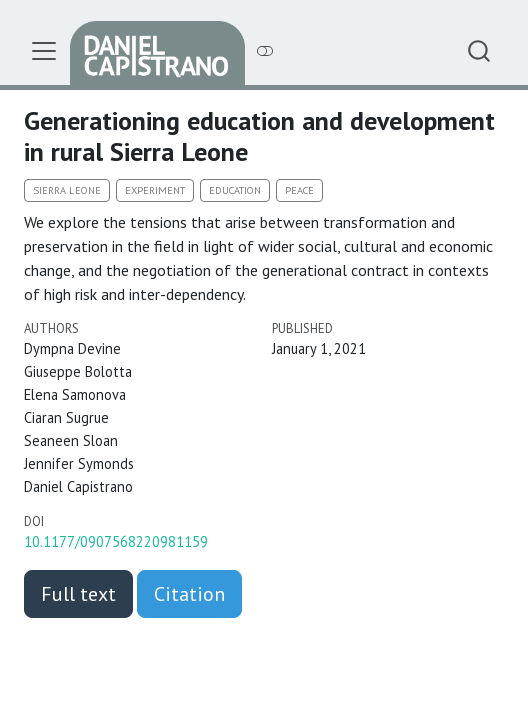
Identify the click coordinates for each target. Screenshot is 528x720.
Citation (189, 594)
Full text (78, 594)
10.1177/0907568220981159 (116, 541)
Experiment (155, 190)
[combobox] (480, 50)
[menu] (44, 51)
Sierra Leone (67, 190)
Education (235, 190)
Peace (299, 190)
